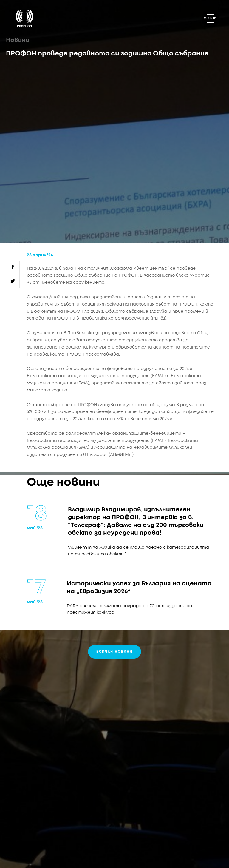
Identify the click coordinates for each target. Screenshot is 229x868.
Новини (18, 40)
